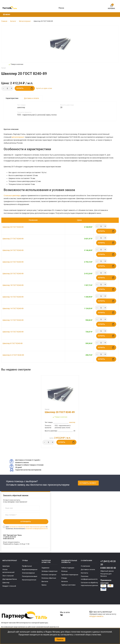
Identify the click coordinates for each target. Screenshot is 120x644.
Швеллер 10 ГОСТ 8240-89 (13, 332)
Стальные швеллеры (12, 196)
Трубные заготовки (68, 585)
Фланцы (64, 571)
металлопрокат (18, 137)
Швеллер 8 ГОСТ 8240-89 (13, 343)
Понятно (60, 639)
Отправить (26, 522)
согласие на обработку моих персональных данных (27, 527)
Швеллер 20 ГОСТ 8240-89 (13, 274)
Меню (7, 15)
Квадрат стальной (9, 586)
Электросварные (28, 573)
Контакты (84, 573)
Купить (25, 88)
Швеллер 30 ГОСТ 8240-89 (13, 227)
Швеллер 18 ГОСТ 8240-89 (13, 285)
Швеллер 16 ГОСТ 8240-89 (13, 297)
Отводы (64, 578)
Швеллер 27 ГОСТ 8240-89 (13, 239)
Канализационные (29, 580)
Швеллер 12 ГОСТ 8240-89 (13, 320)
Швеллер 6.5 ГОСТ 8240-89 (13, 355)
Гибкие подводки (68, 568)
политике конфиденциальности (37, 528)
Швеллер (6, 583)
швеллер (72, 422)
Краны (44, 585)
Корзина (111, 6)
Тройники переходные (70, 575)
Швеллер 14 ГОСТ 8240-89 (13, 308)
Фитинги (65, 581)
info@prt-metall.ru (96, 616)
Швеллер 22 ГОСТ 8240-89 (13, 262)
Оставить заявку (88, 483)
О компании (85, 566)
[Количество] (7, 88)
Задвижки (45, 568)
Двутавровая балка (10, 579)
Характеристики (12, 98)
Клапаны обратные (49, 578)
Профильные (27, 566)
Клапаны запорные (49, 575)
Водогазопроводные (30, 569)
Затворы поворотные (49, 571)
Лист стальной (8, 576)
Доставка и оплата (31, 98)
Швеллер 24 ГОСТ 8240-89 (13, 250)
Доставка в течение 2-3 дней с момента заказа (25, 461)
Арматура (6, 566)
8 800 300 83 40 (108, 568)
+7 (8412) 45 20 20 (108, 563)
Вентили (45, 581)
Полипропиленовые (30, 576)
